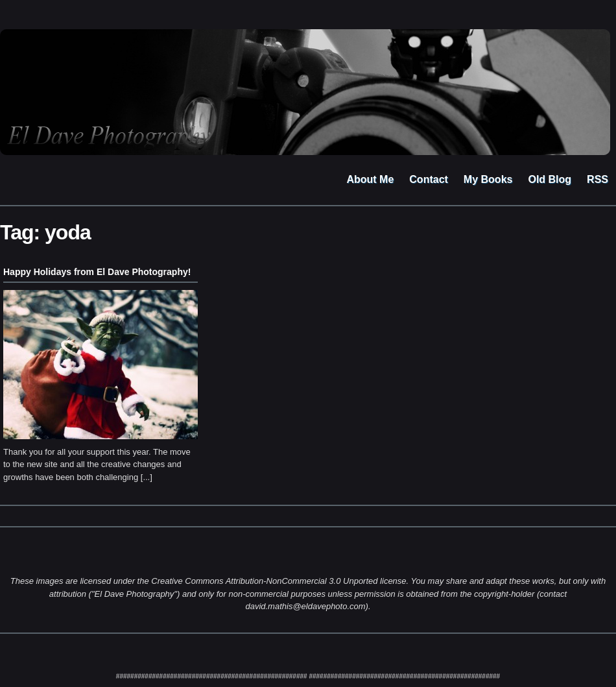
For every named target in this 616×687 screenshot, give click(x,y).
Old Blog (550, 179)
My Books (488, 179)
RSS (598, 179)
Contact (429, 179)
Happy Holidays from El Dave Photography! (97, 272)
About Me (370, 179)
